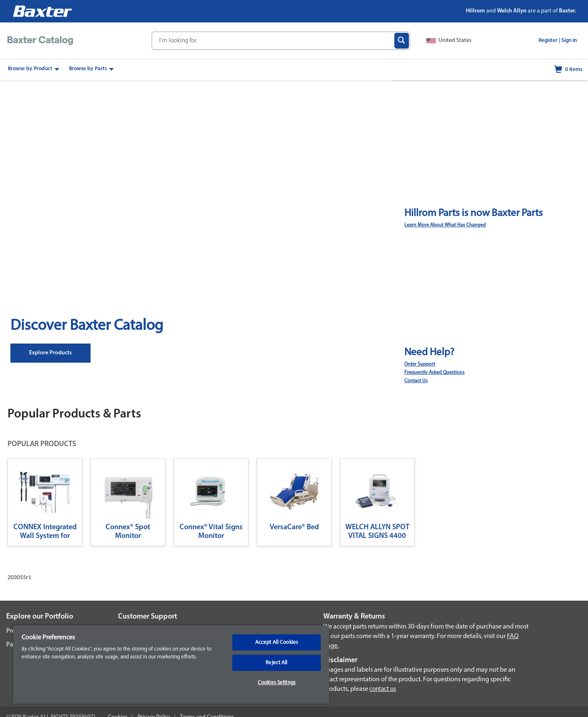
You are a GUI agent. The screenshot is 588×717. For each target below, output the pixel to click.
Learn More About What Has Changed (445, 225)
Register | (549, 41)
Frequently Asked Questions (434, 373)
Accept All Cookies (277, 642)
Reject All (276, 663)
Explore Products (50, 353)
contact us (383, 689)
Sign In (569, 41)
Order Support (420, 364)
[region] (171, 664)
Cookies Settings (277, 683)
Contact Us (416, 381)
